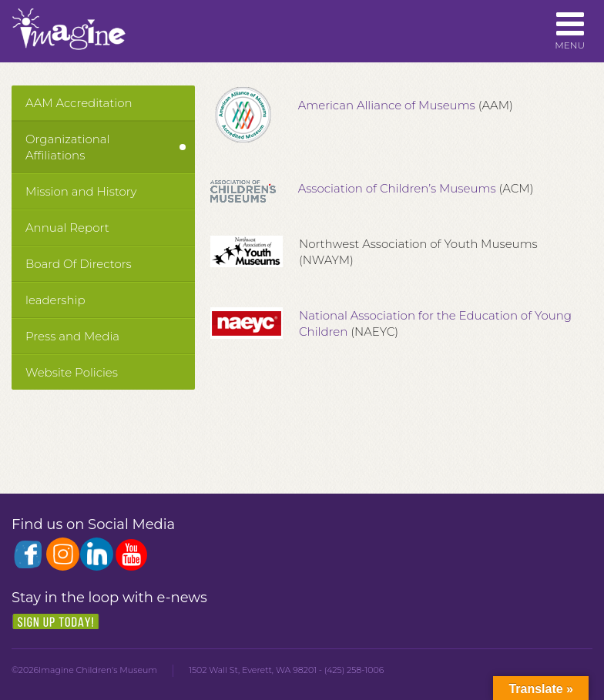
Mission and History (81, 191)
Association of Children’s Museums (397, 188)
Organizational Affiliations (68, 147)
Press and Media (72, 336)
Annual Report (67, 228)
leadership (55, 300)
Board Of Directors (79, 264)
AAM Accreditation (79, 103)
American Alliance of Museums (384, 105)
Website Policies (72, 372)
